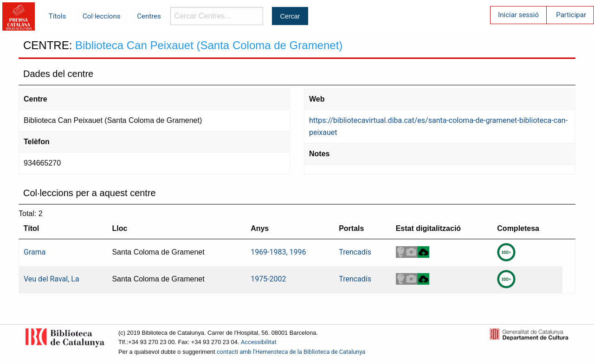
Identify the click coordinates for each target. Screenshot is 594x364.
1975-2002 (268, 279)
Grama (35, 252)
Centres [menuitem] (149, 16)
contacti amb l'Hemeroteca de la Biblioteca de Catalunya (291, 352)
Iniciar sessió (518, 15)
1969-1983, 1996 (278, 252)
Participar (571, 15)
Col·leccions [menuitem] (101, 16)
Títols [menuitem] (57, 16)
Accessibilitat (259, 342)
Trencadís (355, 252)
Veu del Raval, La (52, 279)
